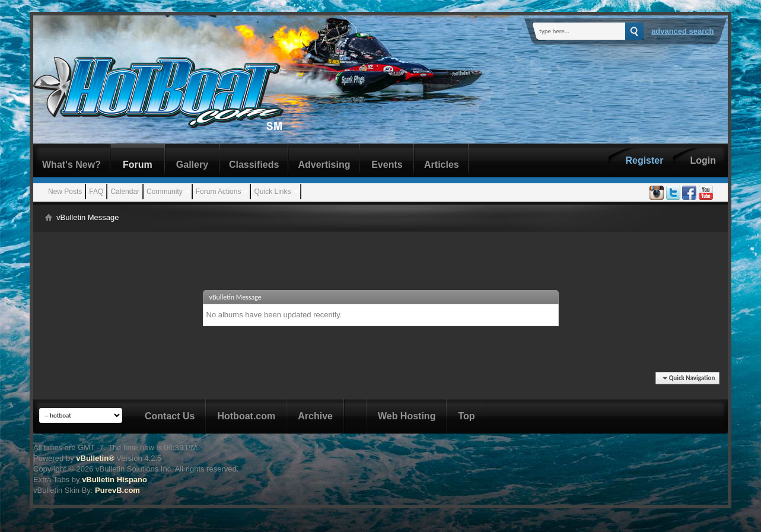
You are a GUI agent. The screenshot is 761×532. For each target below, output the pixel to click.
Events (387, 165)
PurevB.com (117, 490)
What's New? (71, 165)
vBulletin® (95, 458)
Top (466, 416)
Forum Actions (219, 192)
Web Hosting (407, 416)
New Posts (65, 192)
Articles (442, 165)
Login (703, 160)
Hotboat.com (246, 416)
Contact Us (170, 416)
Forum (138, 165)
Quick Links (272, 192)
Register (644, 160)
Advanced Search (683, 31)
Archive (315, 416)
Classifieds (254, 165)
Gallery (192, 165)
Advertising (324, 165)
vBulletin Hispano (114, 480)
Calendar (125, 192)
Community (165, 192)
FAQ (96, 192)
